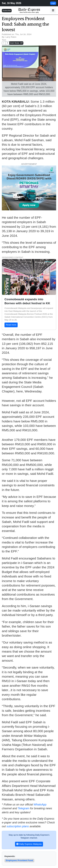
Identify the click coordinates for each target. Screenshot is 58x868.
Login (53, 3)
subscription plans (18, 826)
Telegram (24, 808)
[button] (53, 10)
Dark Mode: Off (16, 43)
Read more (11, 325)
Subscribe (7, 11)
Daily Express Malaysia (29, 844)
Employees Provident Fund (19, 860)
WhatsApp (40, 805)
